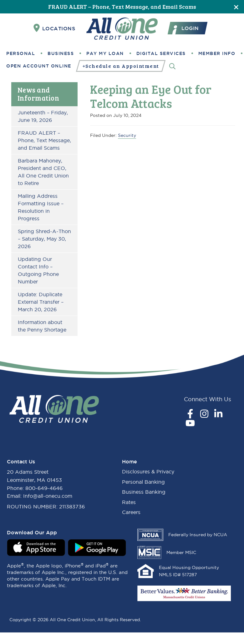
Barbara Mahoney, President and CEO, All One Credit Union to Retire (43, 172)
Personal (21, 53)
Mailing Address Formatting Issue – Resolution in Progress (41, 207)
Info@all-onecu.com (48, 496)
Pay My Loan (105, 53)
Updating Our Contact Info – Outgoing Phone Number (38, 270)
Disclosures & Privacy (148, 472)
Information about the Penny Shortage (42, 326)
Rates (129, 502)
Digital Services (161, 53)
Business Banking (144, 492)
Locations (54, 28)
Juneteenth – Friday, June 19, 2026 (43, 116)
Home (130, 462)
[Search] (172, 66)
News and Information (38, 94)
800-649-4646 (44, 488)
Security (127, 135)
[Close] (236, 7)
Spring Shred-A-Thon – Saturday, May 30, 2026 (44, 239)
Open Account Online (39, 66)
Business (61, 53)
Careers (131, 512)
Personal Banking (143, 482)
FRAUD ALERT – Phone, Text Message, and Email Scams (122, 7)
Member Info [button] (217, 53)
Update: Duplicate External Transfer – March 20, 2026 (41, 302)
